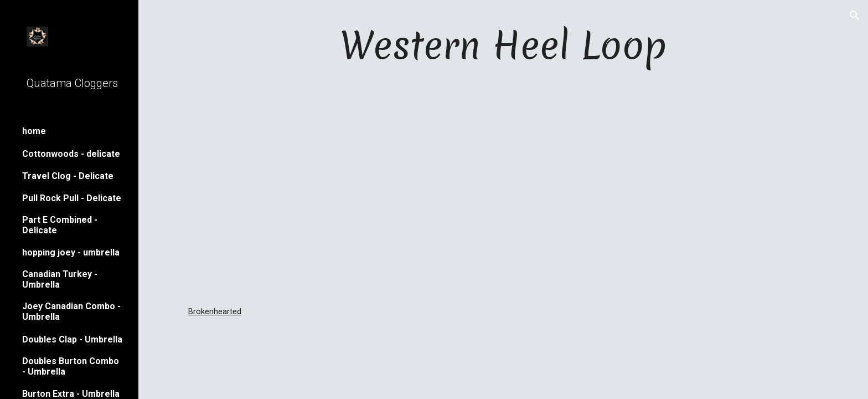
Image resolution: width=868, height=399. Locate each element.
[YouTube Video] (503, 188)
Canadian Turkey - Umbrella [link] (60, 279)
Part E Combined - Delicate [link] (60, 225)
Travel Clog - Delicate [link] (68, 176)
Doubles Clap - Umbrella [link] (72, 339)
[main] (503, 45)
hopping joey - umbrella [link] (71, 252)
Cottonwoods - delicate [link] (71, 154)
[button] (855, 16)
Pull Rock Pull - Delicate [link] (72, 198)
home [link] (34, 131)
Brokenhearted (215, 311)
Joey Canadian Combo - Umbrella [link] (71, 311)
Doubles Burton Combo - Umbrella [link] (71, 366)
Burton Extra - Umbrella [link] (71, 394)
